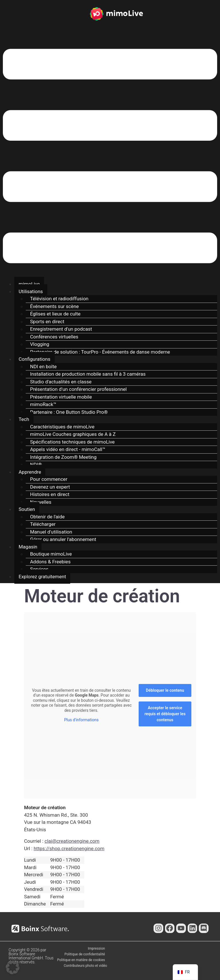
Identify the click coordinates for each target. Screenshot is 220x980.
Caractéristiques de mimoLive (62, 427)
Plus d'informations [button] (81, 720)
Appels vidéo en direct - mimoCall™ (68, 449)
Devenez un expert (50, 487)
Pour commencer (49, 479)
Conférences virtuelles (54, 337)
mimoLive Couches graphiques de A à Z (73, 434)
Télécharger (43, 524)
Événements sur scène (54, 306)
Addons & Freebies (50, 562)
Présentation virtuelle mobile (61, 397)
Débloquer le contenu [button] (165, 690)
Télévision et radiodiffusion (59, 299)
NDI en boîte (43, 366)
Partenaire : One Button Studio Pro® (69, 412)
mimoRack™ (43, 404)
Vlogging (40, 344)
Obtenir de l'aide (47, 517)
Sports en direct (47, 322)
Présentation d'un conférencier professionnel (78, 389)
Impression (97, 948)
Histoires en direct (50, 494)
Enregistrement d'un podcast (61, 329)
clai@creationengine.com (72, 841)
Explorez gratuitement (42, 577)
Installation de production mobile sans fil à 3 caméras (88, 374)
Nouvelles (41, 502)
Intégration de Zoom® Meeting (63, 457)
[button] (110, 157)
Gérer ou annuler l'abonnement (63, 539)
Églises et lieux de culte (55, 314)
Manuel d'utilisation (51, 532)
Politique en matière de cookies (81, 960)
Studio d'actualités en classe (61, 382)
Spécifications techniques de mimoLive (72, 442)
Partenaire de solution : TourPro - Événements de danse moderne (100, 352)
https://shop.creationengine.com (69, 848)
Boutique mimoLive (51, 554)
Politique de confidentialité (85, 954)
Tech (24, 419)
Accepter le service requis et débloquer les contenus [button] (165, 714)
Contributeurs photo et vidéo (85, 966)
